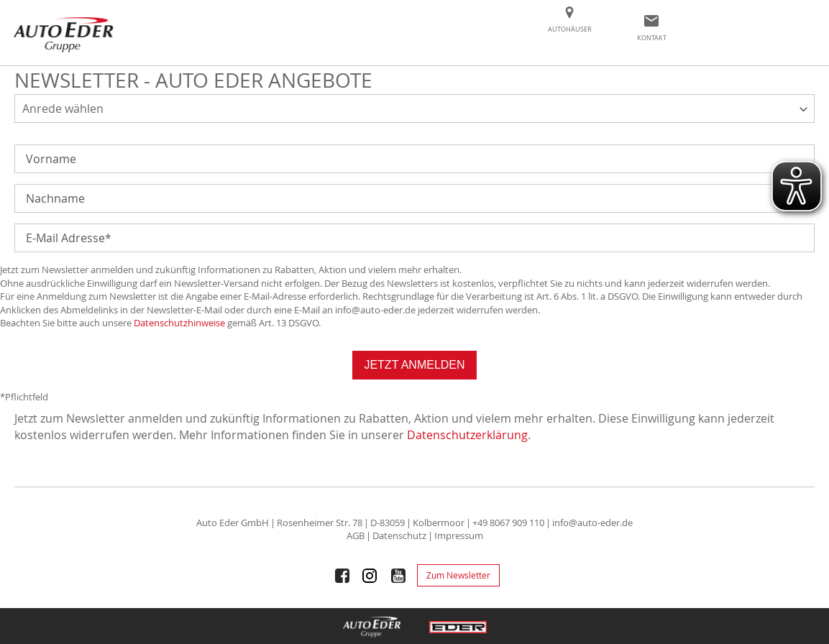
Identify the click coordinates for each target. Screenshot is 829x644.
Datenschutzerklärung (467, 435)
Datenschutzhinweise (179, 323)
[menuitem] (569, 31)
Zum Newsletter (458, 575)
